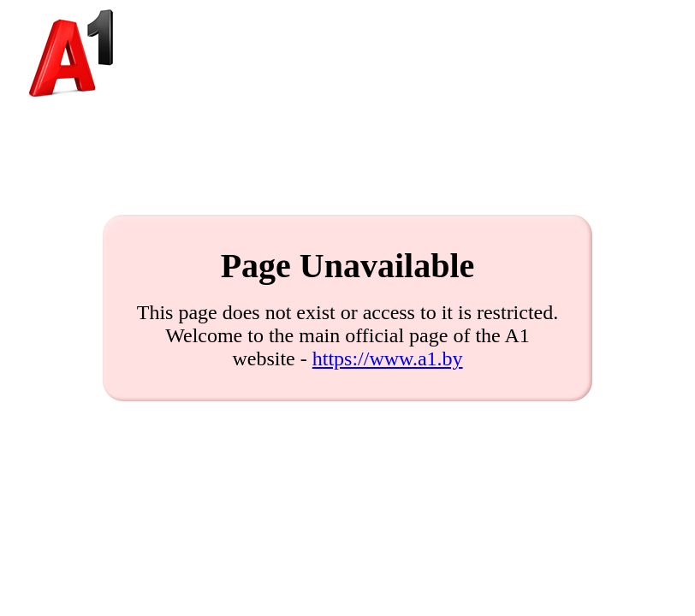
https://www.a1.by (388, 358)
